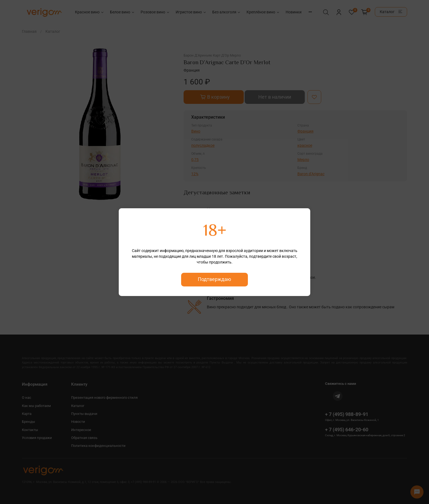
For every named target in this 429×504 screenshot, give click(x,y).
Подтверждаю (215, 279)
